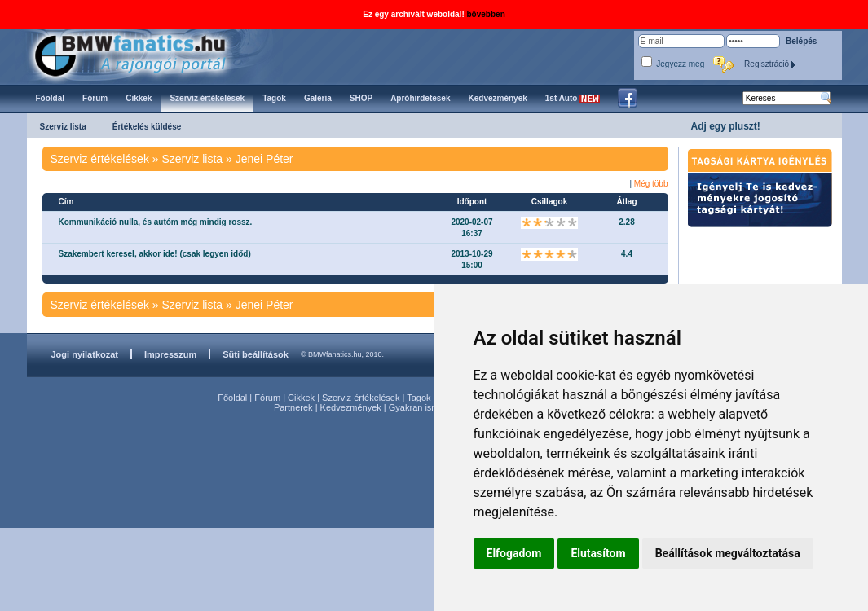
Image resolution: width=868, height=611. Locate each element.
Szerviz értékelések (361, 398)
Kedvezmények (351, 407)
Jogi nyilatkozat (85, 354)
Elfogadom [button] (514, 553)
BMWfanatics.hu (149, 54)
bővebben (486, 14)
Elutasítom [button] (598, 553)
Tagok (419, 398)
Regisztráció (770, 64)
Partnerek (293, 407)
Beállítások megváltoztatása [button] (728, 553)
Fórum (267, 398)
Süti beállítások (256, 354)
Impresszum (170, 354)
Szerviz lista (63, 127)
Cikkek (301, 398)
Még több (651, 184)
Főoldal (232, 398)
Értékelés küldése (147, 127)
